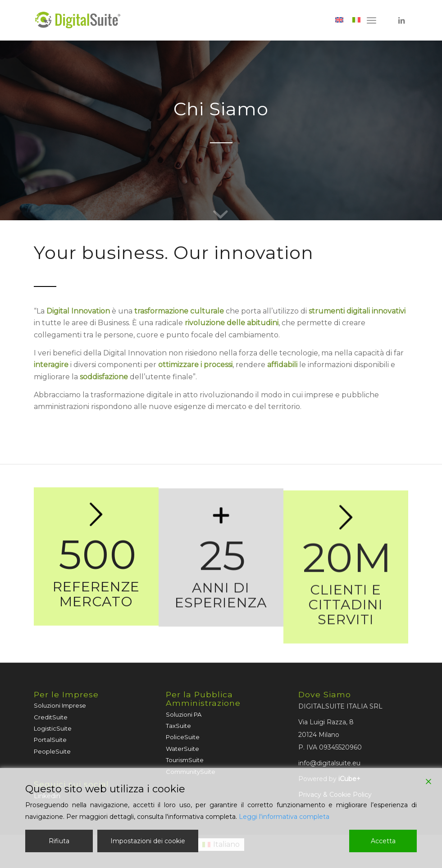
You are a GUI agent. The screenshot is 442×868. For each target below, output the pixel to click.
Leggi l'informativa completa (284, 817)
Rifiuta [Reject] (59, 841)
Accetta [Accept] (383, 841)
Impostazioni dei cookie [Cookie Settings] (148, 841)
